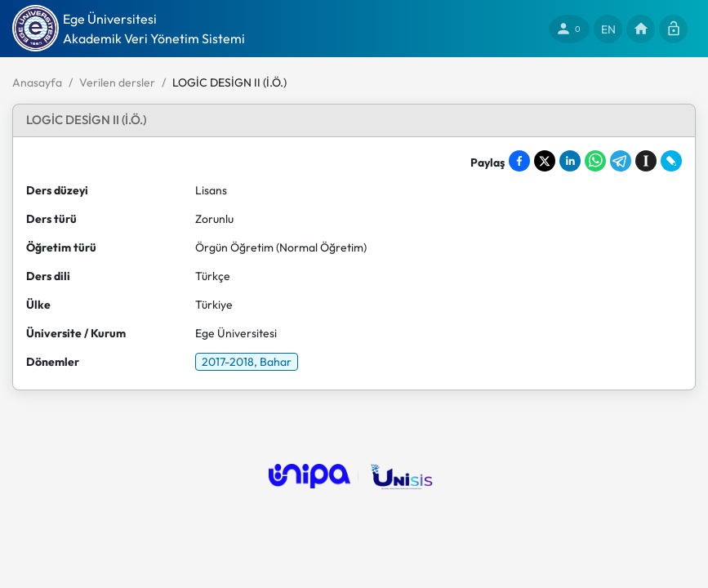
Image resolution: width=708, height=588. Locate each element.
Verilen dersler (117, 82)
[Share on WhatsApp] (595, 161)
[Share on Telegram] (621, 161)
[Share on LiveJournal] (671, 161)
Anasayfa (37, 82)
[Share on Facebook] (519, 161)
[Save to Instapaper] (646, 161)
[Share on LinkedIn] (570, 161)
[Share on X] (545, 161)
